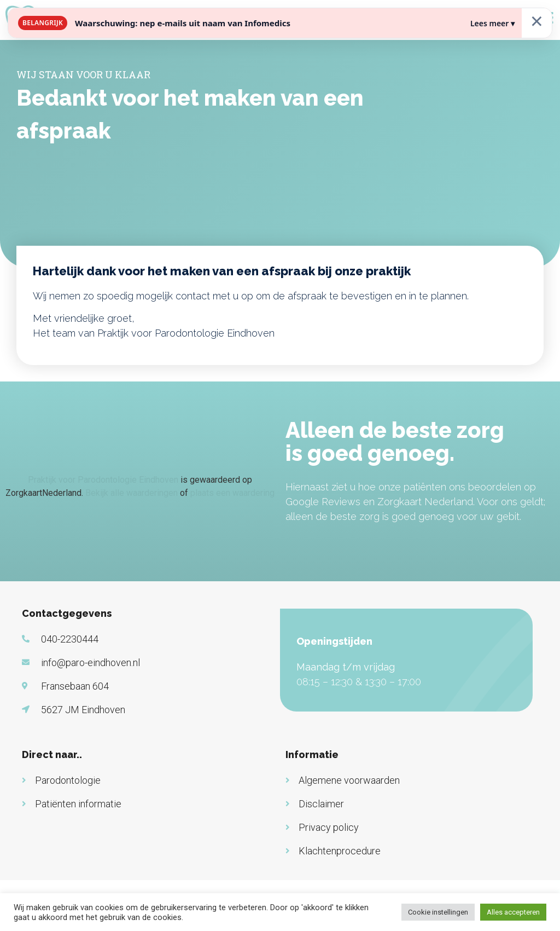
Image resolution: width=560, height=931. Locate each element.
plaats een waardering (232, 493)
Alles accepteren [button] (513, 912)
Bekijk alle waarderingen (132, 493)
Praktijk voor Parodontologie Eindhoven (103, 480)
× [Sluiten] (537, 21)
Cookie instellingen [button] (438, 912)
